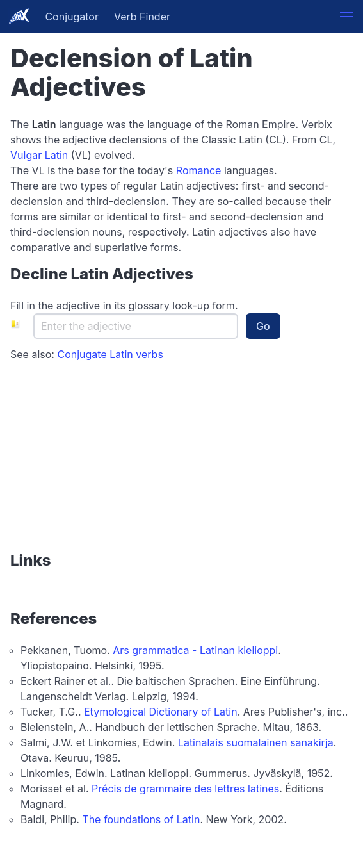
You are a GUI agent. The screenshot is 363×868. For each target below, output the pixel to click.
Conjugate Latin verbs (110, 354)
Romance (199, 170)
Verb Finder (142, 17)
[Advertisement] (90, 457)
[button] (346, 17)
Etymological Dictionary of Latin (161, 712)
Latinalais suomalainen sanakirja (256, 742)
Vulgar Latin (39, 155)
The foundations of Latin (141, 819)
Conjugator (72, 17)
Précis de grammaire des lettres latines (185, 789)
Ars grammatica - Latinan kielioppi (195, 650)
